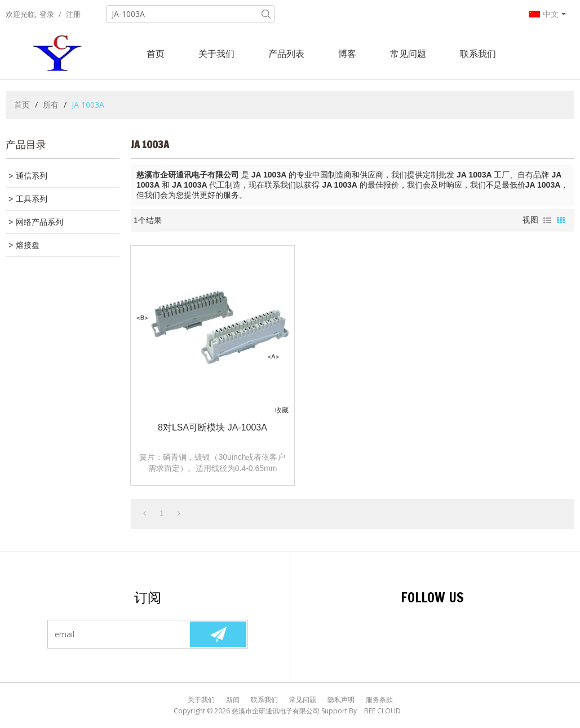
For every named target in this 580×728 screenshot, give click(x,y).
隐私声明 (341, 700)
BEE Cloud (382, 711)
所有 (51, 105)
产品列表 (286, 54)
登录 (47, 14)
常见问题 (408, 54)
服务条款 (379, 700)
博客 (347, 54)
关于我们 (216, 54)
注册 (73, 14)
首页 (156, 54)
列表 (547, 220)
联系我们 (478, 54)
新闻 (233, 700)
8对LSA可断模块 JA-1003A (212, 427)
